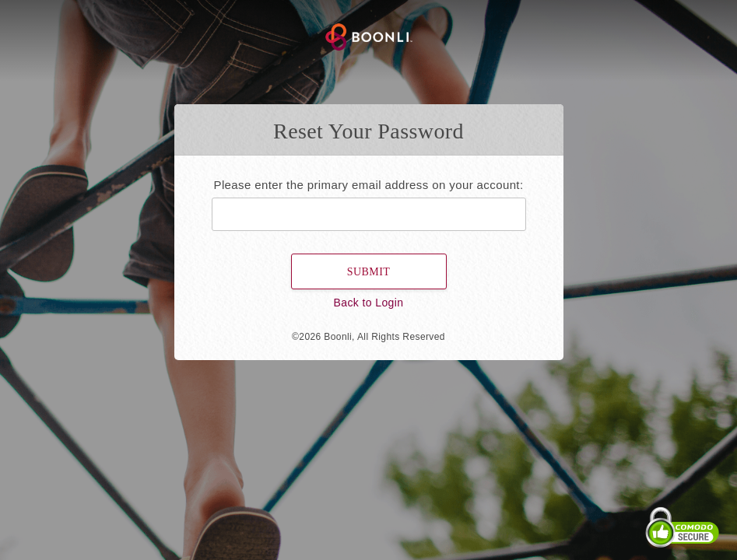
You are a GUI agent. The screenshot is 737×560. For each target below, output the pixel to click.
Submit (368, 272)
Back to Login (368, 303)
